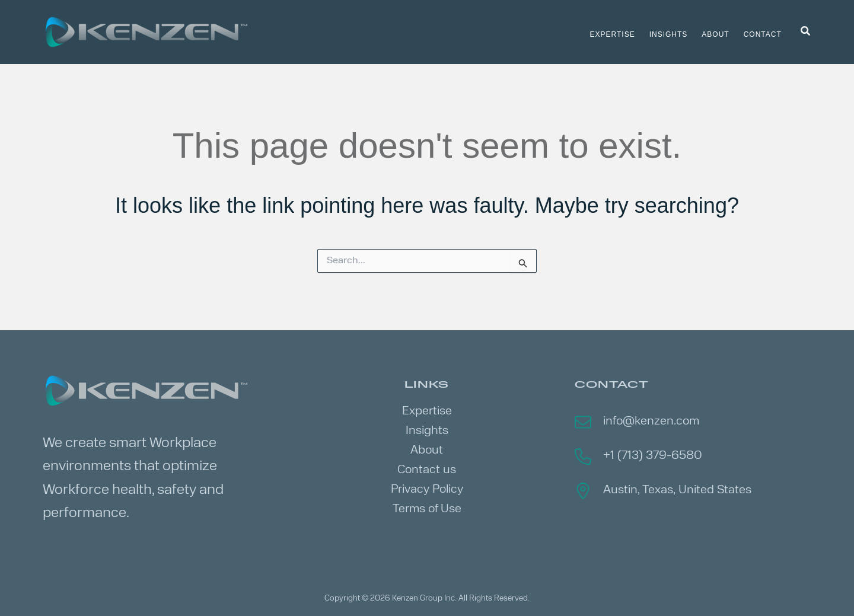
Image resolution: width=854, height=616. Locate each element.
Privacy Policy (427, 490)
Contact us (427, 470)
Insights (427, 431)
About (427, 451)
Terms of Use (427, 509)
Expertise (427, 411)
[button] (806, 32)
